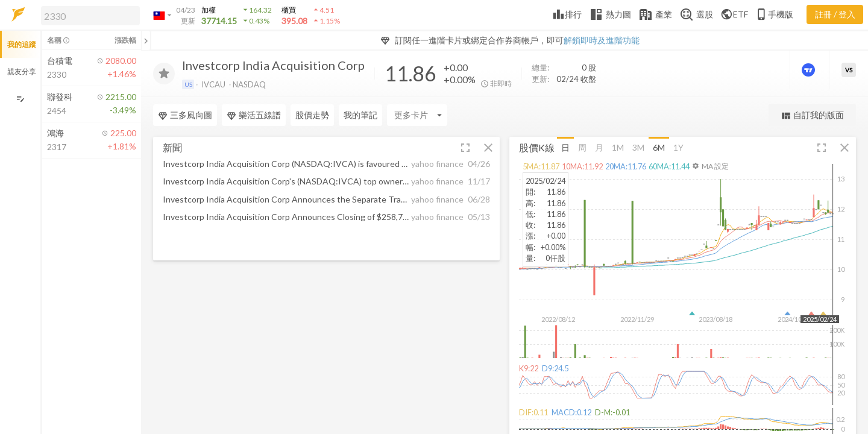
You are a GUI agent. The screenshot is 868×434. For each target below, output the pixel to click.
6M (659, 147)
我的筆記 (360, 115)
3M (638, 147)
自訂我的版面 (812, 115)
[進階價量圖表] (810, 70)
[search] (90, 16)
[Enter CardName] (417, 115)
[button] (88, 15)
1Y (678, 147)
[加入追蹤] (164, 74)
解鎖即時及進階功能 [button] (602, 40)
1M (618, 147)
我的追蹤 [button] (22, 44)
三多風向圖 (185, 115)
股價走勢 (312, 115)
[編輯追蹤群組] (20, 99)
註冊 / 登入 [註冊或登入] (835, 14)
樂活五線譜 (254, 115)
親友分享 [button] (22, 71)
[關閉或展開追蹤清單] (146, 40)
